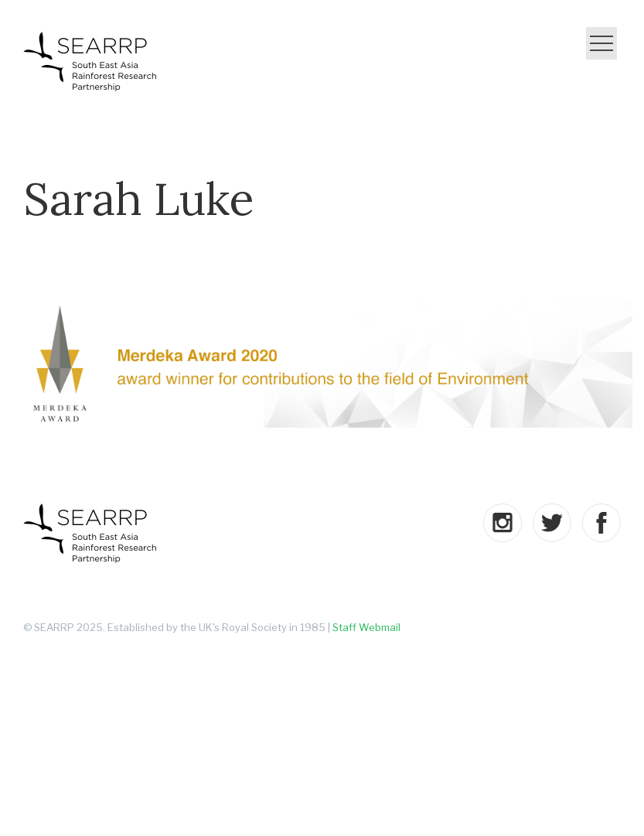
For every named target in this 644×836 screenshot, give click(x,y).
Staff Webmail (366, 627)
